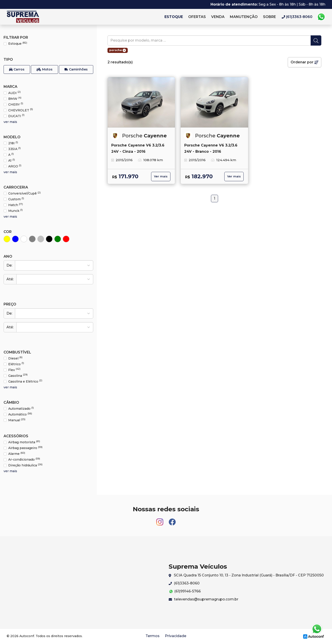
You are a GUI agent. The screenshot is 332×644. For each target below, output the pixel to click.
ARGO (15, 166)
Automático (20, 414)
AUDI (14, 93)
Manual (17, 420)
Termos (153, 636)
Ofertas (197, 17)
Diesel (15, 358)
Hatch (16, 205)
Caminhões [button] (76, 69)
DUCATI (16, 116)
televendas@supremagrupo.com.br (203, 599)
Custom (16, 199)
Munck (15, 211)
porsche (118, 50)
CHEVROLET (21, 110)
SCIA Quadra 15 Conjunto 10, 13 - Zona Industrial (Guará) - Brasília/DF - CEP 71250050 (246, 575)
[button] (17, 69)
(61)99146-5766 (185, 591)
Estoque (174, 17)
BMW (15, 99)
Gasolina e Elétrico (25, 381)
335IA (14, 149)
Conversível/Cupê (24, 193)
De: (9, 265)
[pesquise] (209, 40)
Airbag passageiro (25, 448)
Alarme (17, 454)
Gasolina (18, 376)
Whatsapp (321, 17)
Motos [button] (45, 69)
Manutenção (244, 17)
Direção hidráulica (25, 465)
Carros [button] (17, 69)
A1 (12, 160)
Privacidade (176, 636)
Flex (14, 370)
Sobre (269, 17)
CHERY (16, 104)
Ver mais (161, 176)
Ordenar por (305, 62)
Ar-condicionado (24, 459)
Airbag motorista (24, 442)
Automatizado (21, 408)
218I (13, 143)
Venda (218, 17)
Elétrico (16, 364)
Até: (10, 279)
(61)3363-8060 (184, 583)
